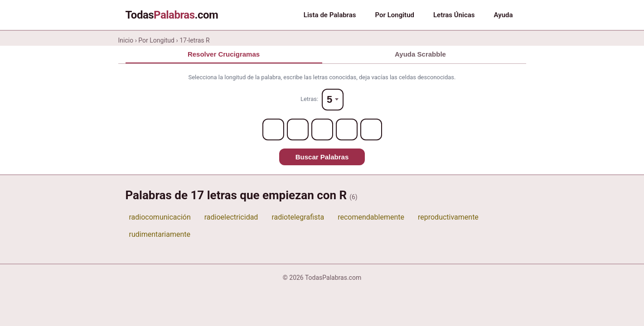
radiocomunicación (160, 217)
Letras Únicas (454, 15)
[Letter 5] (371, 129)
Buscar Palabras (322, 157)
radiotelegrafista (298, 217)
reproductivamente (448, 217)
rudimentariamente (160, 234)
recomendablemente (371, 217)
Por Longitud (395, 15)
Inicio (126, 40)
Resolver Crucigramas (224, 54)
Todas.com (172, 15)
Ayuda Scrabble (420, 54)
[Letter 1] (273, 129)
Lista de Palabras (330, 15)
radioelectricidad (231, 217)
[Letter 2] (298, 129)
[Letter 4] (347, 129)
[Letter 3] (322, 129)
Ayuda (504, 15)
